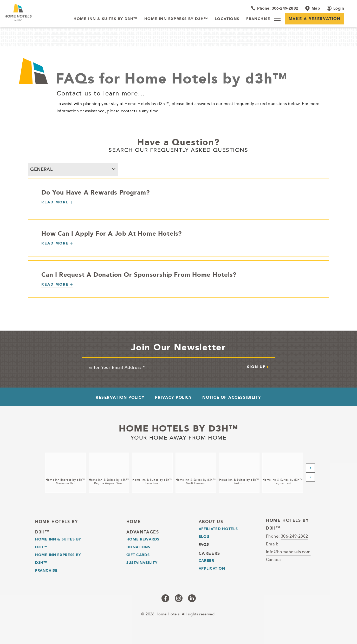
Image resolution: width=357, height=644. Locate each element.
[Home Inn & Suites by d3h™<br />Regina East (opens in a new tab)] (283, 473)
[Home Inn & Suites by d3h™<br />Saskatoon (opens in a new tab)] (152, 473)
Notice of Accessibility (232, 397)
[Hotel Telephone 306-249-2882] (275, 8)
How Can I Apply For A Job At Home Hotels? (112, 233)
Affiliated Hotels (218, 529)
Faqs (204, 544)
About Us (211, 522)
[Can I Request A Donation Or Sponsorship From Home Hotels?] (57, 285)
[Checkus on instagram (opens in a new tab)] (179, 598)
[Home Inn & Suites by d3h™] (106, 19)
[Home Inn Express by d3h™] (176, 19)
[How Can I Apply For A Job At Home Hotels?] (57, 244)
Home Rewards (143, 539)
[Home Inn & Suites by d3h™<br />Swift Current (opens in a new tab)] (196, 473)
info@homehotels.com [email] (288, 552)
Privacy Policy (173, 397)
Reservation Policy (120, 397)
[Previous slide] (310, 468)
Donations (138, 547)
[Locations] (227, 19)
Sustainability (142, 563)
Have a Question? (178, 142)
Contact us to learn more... (101, 93)
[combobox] (73, 169)
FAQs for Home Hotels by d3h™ (171, 78)
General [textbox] (41, 169)
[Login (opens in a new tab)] (335, 8)
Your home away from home (179, 437)
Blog (204, 537)
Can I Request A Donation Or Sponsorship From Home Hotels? (139, 274)
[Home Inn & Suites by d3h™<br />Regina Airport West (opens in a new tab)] (109, 473)
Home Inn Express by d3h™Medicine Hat (65, 481)
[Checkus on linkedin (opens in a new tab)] (192, 598)
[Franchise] (258, 19)
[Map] (313, 8)
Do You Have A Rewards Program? (95, 192)
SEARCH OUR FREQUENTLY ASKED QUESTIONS (178, 150)
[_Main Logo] (36, 12)
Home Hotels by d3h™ (178, 428)
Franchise (46, 570)
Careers (209, 553)
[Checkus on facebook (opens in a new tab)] (165, 598)
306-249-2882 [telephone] (294, 536)
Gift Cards (138, 555)
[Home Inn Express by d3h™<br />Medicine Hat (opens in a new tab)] (66, 473)
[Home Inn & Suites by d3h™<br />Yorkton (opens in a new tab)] (239, 473)
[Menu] (277, 19)
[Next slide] (310, 477)
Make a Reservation (315, 19)
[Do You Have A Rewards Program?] (57, 202)
